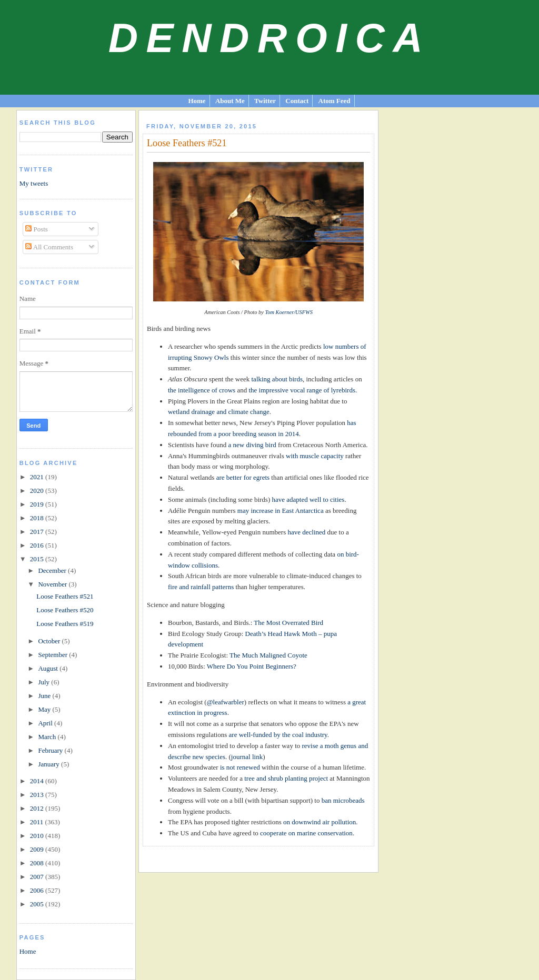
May (45, 709)
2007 (38, 877)
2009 (38, 849)
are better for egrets (243, 477)
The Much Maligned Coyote (268, 655)
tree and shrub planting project (286, 778)
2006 (38, 890)
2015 (38, 559)
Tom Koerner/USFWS (289, 312)
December (53, 570)
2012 (38, 808)
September (53, 655)
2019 (38, 504)
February (51, 750)
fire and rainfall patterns (201, 587)
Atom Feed (335, 101)
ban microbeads (343, 800)
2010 (38, 836)
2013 (38, 795)
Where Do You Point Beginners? (252, 666)
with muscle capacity (315, 456)
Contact (297, 101)
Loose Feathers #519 (65, 624)
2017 (38, 532)
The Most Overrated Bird (288, 623)
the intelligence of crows (202, 390)
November (53, 584)
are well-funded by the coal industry (278, 735)
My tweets (34, 183)
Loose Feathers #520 (65, 610)
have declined (306, 532)
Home (197, 101)
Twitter (265, 101)
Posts (37, 229)
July (44, 682)
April (46, 723)
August (49, 668)
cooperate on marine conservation (306, 833)
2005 (38, 904)
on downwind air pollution (320, 822)
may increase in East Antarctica (281, 511)
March (48, 737)
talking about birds (277, 379)
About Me (230, 101)
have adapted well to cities (308, 499)
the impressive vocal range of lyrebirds (302, 390)
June (45, 696)
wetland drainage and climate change (219, 412)
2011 (38, 822)
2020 (38, 491)
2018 (38, 518)
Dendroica (270, 38)
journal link (247, 757)
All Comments (49, 247)
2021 (38, 477)
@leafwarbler (226, 702)
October (50, 641)
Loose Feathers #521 (65, 596)
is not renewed (240, 767)
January (49, 764)
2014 (38, 781)
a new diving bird (252, 445)
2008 (38, 863)
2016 (38, 545)
